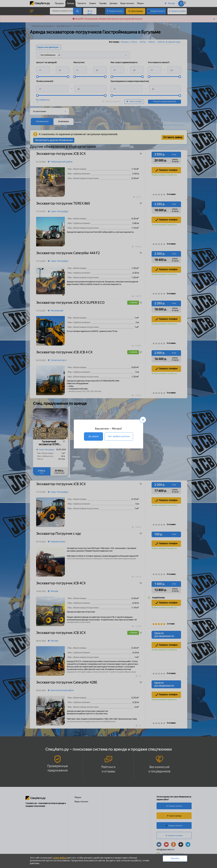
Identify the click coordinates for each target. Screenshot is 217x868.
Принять (175, 858)
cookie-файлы (60, 858)
